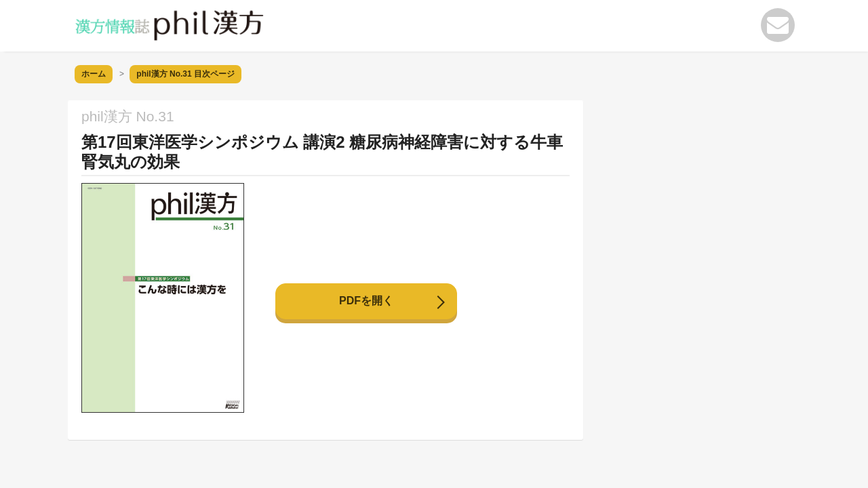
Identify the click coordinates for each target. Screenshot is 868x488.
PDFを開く (366, 301)
